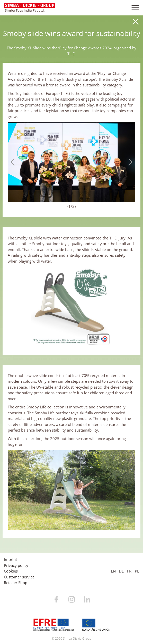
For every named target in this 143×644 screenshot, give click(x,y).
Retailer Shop (16, 583)
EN (113, 571)
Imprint (10, 559)
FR (129, 571)
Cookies (11, 571)
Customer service (19, 577)
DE (121, 571)
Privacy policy (16, 565)
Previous (14, 162)
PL (137, 571)
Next (129, 162)
